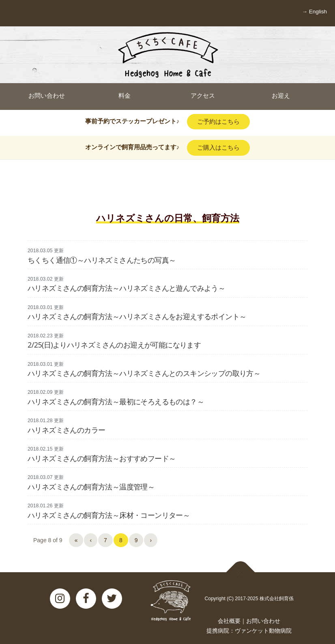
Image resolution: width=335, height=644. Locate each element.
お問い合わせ (263, 621)
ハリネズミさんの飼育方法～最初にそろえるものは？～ (116, 401)
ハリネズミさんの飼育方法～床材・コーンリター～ (109, 515)
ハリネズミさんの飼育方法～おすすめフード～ (102, 458)
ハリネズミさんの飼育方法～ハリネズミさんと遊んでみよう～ (126, 288)
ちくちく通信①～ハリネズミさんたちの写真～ (102, 260)
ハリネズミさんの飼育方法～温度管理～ (91, 487)
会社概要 (229, 621)
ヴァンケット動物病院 (263, 631)
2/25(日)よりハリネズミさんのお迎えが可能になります (114, 345)
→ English (314, 12)
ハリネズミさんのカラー (66, 430)
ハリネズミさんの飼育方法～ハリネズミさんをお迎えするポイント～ (137, 316)
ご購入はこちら (218, 147)
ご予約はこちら (218, 121)
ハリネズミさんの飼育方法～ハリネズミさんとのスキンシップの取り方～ (144, 373)
